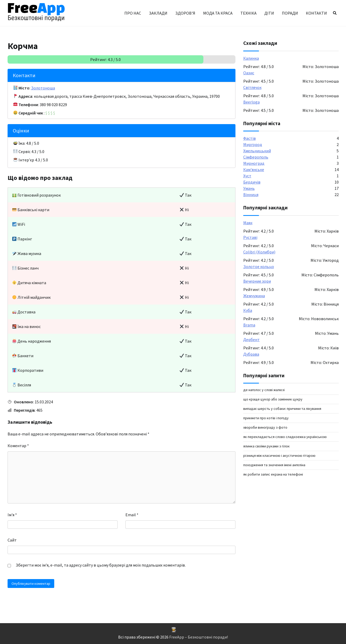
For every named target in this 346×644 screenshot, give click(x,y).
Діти (269, 13)
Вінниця (251, 195)
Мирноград (254, 163)
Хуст (247, 176)
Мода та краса (218, 13)
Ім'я (12, 515)
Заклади (158, 13)
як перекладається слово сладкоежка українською (285, 437)
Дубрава (251, 354)
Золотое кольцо (259, 266)
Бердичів (252, 182)
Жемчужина (254, 296)
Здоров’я (185, 13)
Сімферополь (256, 157)
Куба (248, 310)
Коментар (18, 446)
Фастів (250, 138)
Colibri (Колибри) (259, 252)
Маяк (248, 223)
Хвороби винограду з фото (265, 427)
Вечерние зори (257, 281)
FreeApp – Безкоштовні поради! (199, 637)
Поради (290, 13)
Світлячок (252, 87)
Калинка (251, 58)
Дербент (251, 339)
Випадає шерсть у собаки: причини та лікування (282, 409)
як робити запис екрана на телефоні (273, 474)
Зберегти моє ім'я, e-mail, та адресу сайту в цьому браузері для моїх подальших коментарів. (101, 565)
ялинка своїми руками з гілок (266, 446)
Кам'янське (254, 169)
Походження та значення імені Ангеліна (274, 465)
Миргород (253, 144)
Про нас (133, 13)
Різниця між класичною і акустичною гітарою (279, 455)
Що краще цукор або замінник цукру (273, 399)
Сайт (12, 540)
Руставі (250, 237)
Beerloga (251, 102)
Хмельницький (257, 151)
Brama (249, 325)
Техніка (248, 13)
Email (132, 515)
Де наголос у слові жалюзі (264, 390)
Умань (249, 188)
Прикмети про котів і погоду (266, 418)
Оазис (249, 73)
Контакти (316, 13)
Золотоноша (43, 88)
